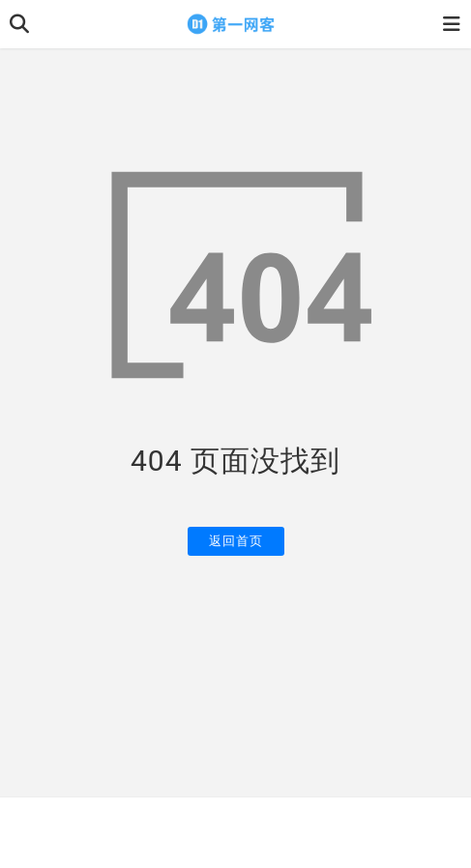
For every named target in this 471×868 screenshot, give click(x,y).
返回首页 (236, 541)
